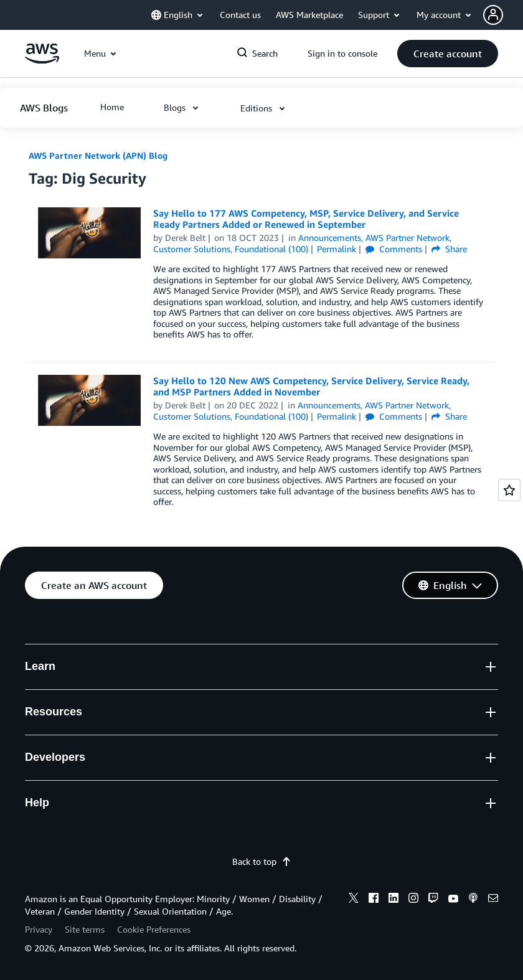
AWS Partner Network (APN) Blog (98, 155)
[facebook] (374, 900)
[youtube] (453, 900)
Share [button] (449, 249)
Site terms (85, 929)
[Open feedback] (509, 490)
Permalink (337, 249)
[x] (354, 900)
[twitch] (433, 900)
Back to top (262, 861)
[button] (503, 15)
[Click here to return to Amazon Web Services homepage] (42, 60)
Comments (394, 249)
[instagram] (413, 900)
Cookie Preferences (154, 929)
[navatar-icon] (493, 15)
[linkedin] (393, 900)
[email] (493, 900)
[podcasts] (473, 900)
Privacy (39, 929)
